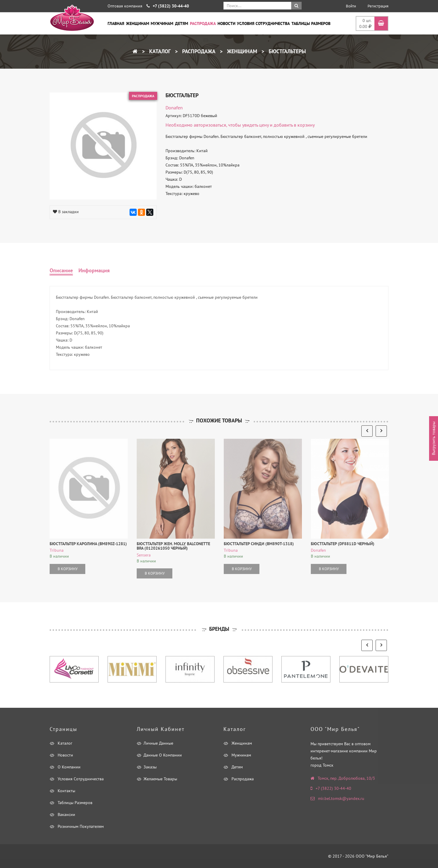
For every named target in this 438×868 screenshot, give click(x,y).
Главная (116, 23)
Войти (351, 6)
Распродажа (203, 23)
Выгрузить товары (434, 439)
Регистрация (378, 6)
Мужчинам (162, 23)
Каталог (159, 51)
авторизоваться (210, 125)
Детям (182, 23)
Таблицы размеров (311, 23)
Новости (226, 23)
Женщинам (138, 23)
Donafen (174, 108)
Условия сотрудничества (263, 23)
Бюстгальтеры (286, 51)
